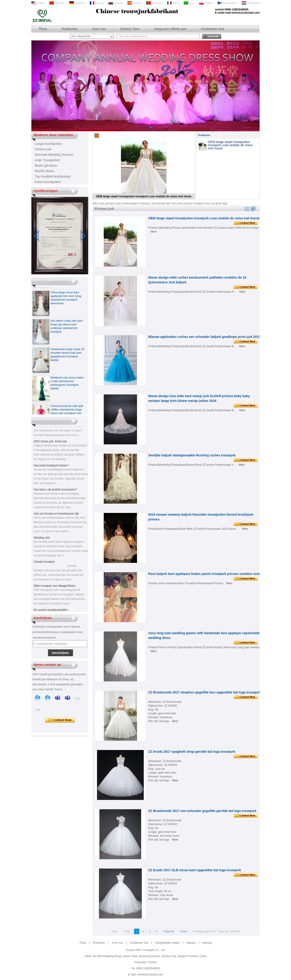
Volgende (169, 931)
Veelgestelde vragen (167, 943)
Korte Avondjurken (48, 182)
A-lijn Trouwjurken (47, 160)
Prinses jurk (43, 149)
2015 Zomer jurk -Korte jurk (50, 443)
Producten (69, 29)
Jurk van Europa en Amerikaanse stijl (56, 515)
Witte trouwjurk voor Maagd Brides (54, 587)
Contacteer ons (212, 29)
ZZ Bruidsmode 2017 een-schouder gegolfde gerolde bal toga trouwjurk (202, 811)
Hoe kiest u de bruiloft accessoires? (55, 491)
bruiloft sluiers (45, 171)
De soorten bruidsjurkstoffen (51, 611)
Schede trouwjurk (44, 563)
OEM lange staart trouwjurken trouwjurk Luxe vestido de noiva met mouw (144, 196)
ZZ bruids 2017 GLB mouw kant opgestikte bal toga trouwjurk (195, 870)
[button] (140, 127)
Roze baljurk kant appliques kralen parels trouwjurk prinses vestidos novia (205, 574)
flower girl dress (46, 166)
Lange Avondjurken (48, 144)
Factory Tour (130, 29)
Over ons (99, 29)
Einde (184, 931)
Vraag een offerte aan (170, 29)
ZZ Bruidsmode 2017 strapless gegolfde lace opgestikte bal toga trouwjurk (205, 692)
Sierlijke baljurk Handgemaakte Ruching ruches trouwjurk (192, 455)
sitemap (207, 943)
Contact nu (60, 720)
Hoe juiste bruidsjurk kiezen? (51, 467)
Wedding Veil (42, 539)
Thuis (43, 29)
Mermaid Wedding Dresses (54, 155)
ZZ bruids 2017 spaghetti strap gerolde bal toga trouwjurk (192, 752)
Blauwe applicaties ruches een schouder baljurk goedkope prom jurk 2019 (204, 337)
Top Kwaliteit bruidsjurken (53, 176)
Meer (154, 232)
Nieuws (191, 943)
